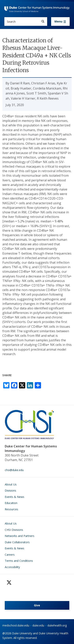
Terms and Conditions (19, 561)
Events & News (15, 497)
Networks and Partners (20, 536)
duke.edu (38, 625)
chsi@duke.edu (14, 470)
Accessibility (12, 567)
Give (37, 605)
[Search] (43, 21)
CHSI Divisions (14, 530)
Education (11, 503)
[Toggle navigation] (60, 21)
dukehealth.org (57, 625)
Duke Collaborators (17, 542)
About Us (11, 484)
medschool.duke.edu (16, 625)
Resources (11, 509)
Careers (10, 555)
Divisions (10, 490)
